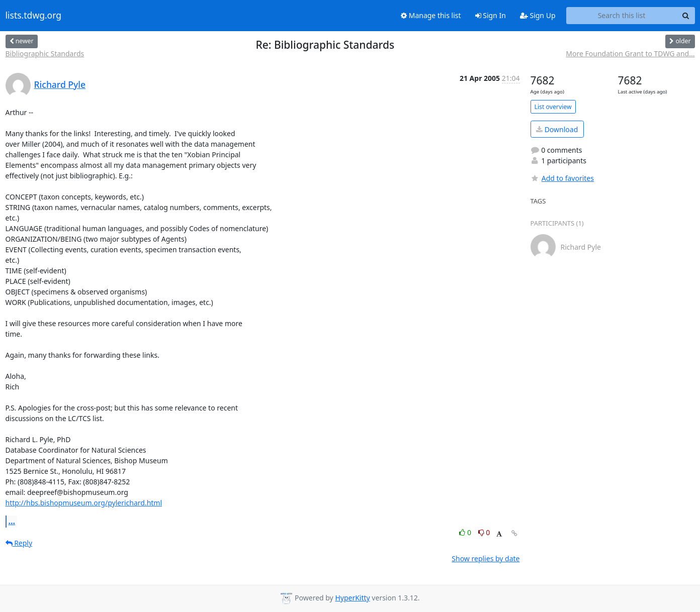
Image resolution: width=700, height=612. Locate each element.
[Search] (686, 16)
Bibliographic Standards (45, 54)
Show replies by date (486, 558)
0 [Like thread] (466, 532)
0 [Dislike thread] (484, 532)
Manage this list (431, 15)
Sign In (491, 15)
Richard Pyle (60, 84)
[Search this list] (622, 16)
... (12, 521)
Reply (19, 543)
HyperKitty (352, 598)
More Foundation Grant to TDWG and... (630, 54)
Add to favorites (562, 178)
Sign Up (538, 15)
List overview (553, 107)
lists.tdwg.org (34, 16)
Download (557, 129)
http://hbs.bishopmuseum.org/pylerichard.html (84, 503)
